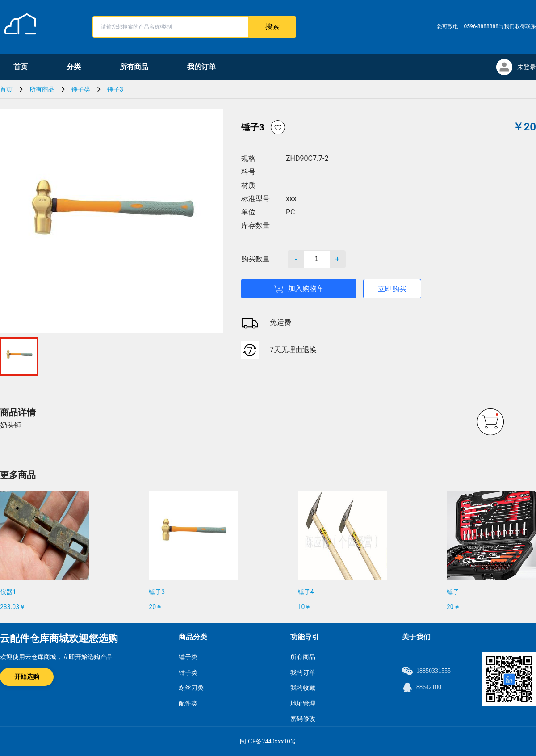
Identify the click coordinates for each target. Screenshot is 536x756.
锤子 (453, 592)
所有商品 (134, 67)
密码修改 (303, 719)
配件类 (188, 703)
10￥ (305, 607)
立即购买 (392, 289)
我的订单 (201, 67)
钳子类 (188, 673)
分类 (74, 67)
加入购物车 (299, 289)
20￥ (155, 607)
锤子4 (306, 592)
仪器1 (8, 592)
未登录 (527, 67)
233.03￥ (13, 607)
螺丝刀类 (191, 688)
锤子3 (115, 89)
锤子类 (81, 89)
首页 (21, 67)
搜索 (272, 27)
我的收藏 (303, 688)
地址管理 (303, 703)
